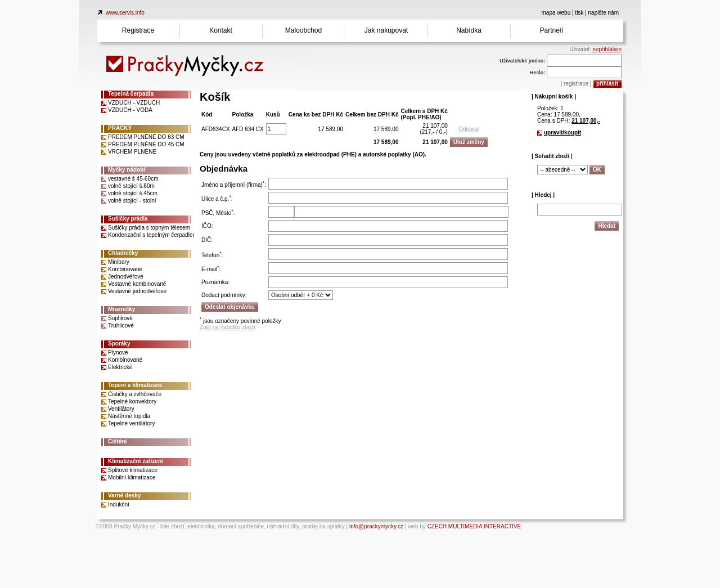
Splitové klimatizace (133, 470)
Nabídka (469, 30)
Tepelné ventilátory (131, 423)
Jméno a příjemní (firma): (234, 185)
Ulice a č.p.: (217, 199)
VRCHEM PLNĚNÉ (132, 152)
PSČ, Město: (218, 213)
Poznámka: (215, 282)
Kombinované (125, 269)
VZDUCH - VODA (130, 110)
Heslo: (538, 73)
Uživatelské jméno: (522, 61)
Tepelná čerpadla (131, 94)
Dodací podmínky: (224, 295)
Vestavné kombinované (137, 284)
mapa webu (556, 13)
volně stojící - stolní (132, 201)
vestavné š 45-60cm (133, 179)
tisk (579, 13)
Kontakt (221, 30)
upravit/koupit (562, 133)
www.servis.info (125, 13)
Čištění (117, 441)
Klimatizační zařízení (136, 461)
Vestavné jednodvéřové (137, 291)
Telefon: (212, 255)
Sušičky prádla (128, 219)
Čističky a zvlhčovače (135, 394)
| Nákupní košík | (554, 96)
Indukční (119, 504)
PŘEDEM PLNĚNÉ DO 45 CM (146, 144)
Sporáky (119, 344)
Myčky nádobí (127, 170)
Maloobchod (303, 30)
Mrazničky (121, 309)
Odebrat (469, 129)
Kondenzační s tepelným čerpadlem (153, 235)
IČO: (207, 226)
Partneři (551, 30)
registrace (576, 84)
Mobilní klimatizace (132, 477)
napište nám (604, 13)
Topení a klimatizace (135, 385)
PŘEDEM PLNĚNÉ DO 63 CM (146, 137)
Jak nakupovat (386, 30)
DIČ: (207, 240)
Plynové (118, 353)
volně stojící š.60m (131, 186)
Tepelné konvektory (132, 401)
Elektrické (120, 367)
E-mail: (211, 269)
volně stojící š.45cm (133, 193)
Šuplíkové (120, 318)
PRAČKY (120, 128)
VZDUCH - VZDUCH (134, 103)
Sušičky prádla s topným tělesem (149, 228)
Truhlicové (121, 326)
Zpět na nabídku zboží (228, 327)
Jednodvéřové (126, 277)
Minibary (119, 262)
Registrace (138, 30)
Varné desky (124, 495)
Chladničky (123, 253)
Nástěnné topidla (129, 416)
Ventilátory (121, 409)
